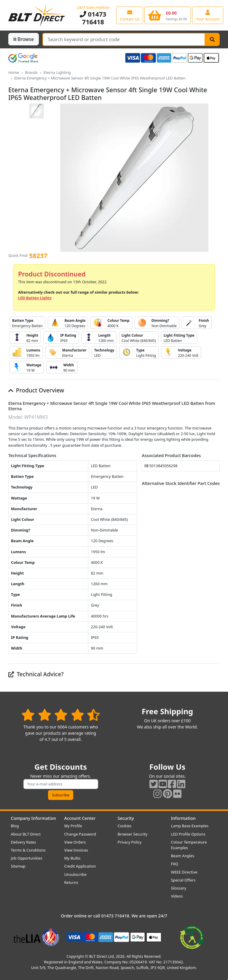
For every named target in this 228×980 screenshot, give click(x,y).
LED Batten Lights (35, 298)
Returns (71, 882)
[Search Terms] (124, 39)
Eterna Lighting (57, 72)
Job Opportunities (27, 858)
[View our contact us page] (130, 15)
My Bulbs (72, 858)
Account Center (80, 818)
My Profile (73, 826)
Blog (15, 826)
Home (14, 72)
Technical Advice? (36, 674)
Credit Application (80, 866)
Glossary (179, 888)
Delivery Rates (24, 842)
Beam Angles (183, 856)
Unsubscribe (75, 874)
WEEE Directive (184, 872)
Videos (177, 896)
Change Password (80, 834)
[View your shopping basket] (168, 15)
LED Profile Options (188, 834)
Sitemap (18, 866)
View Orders (75, 842)
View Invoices (76, 850)
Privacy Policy (130, 842)
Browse (24, 39)
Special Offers (183, 880)
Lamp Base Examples (190, 826)
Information (183, 818)
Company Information (34, 818)
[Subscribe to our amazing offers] (61, 784)
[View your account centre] (208, 15)
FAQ (175, 864)
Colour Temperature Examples (189, 845)
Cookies (125, 826)
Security (126, 818)
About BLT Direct (26, 834)
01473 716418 (93, 18)
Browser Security (133, 834)
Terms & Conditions (28, 850)
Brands (31, 72)
